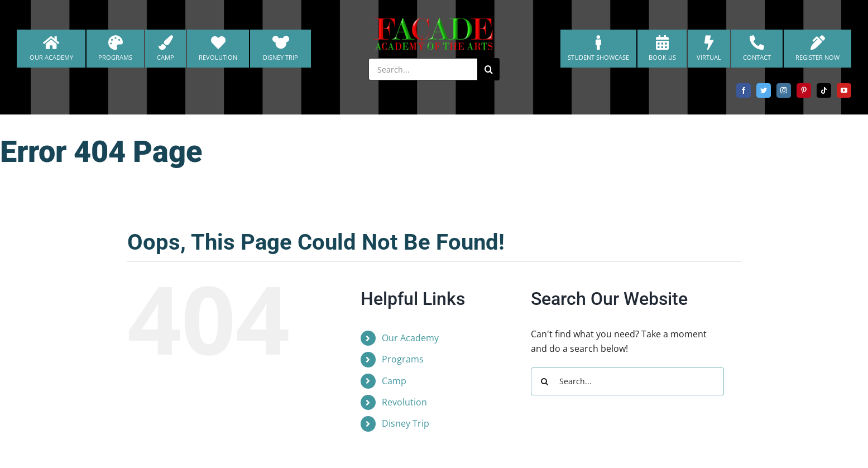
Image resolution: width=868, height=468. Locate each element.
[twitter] (764, 90)
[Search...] (423, 69)
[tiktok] (824, 90)
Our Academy (410, 338)
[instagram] (784, 90)
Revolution (404, 402)
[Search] (488, 69)
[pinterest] (804, 90)
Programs (403, 359)
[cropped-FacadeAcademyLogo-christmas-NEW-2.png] (434, 21)
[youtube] (844, 90)
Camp (394, 381)
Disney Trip (406, 423)
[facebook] (744, 90)
